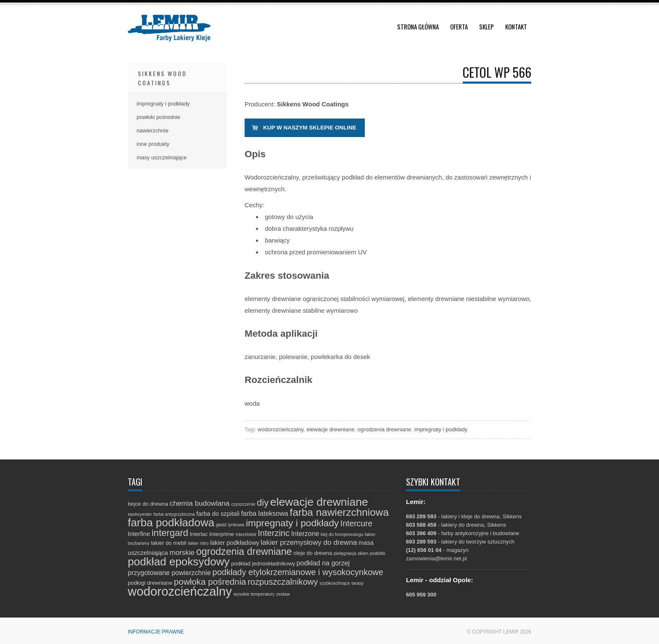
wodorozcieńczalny (281, 429)
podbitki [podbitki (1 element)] (378, 553)
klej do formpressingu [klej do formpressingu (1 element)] (342, 534)
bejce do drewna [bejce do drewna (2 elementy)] (148, 504)
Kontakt (516, 26)
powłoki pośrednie (158, 117)
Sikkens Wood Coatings (162, 78)
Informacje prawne (156, 632)
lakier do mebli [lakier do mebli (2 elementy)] (169, 543)
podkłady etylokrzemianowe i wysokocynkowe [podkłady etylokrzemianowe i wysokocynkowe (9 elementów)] (298, 572)
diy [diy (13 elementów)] (263, 503)
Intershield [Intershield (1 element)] (246, 534)
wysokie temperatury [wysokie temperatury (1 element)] (254, 594)
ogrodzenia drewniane (385, 429)
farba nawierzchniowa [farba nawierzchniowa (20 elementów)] (339, 512)
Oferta (459, 26)
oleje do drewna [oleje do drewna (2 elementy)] (313, 553)
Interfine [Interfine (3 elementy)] (139, 534)
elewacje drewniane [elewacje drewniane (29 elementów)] (319, 502)
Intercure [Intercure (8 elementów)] (356, 523)
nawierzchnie (153, 131)
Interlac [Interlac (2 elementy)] (199, 534)
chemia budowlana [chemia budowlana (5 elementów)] (200, 503)
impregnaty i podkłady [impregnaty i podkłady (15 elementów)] (292, 523)
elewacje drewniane (330, 429)
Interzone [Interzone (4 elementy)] (305, 533)
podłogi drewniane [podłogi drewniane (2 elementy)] (150, 583)
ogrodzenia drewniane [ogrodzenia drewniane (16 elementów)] (244, 552)
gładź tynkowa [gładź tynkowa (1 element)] (230, 525)
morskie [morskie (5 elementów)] (182, 553)
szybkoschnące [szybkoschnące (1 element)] (335, 583)
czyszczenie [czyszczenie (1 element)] (243, 504)
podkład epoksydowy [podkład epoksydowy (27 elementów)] (179, 562)
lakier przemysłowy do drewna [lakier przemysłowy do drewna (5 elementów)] (309, 542)
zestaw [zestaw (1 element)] (283, 594)
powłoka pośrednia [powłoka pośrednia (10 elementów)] (210, 582)
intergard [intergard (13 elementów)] (170, 533)
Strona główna (418, 26)
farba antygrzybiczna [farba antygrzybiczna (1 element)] (174, 514)
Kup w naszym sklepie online (310, 128)
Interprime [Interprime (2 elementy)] (222, 534)
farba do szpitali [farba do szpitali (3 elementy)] (218, 514)
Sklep (486, 26)
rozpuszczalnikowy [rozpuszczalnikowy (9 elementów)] (283, 582)
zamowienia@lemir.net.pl (436, 558)
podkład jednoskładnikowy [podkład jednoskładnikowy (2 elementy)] (263, 563)
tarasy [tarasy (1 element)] (357, 583)
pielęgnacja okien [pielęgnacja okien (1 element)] (351, 553)
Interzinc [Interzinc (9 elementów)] (274, 533)
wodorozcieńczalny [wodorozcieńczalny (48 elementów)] (180, 591)
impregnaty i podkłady (441, 429)
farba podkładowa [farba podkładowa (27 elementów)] (171, 523)
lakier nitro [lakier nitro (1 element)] (198, 543)
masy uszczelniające (162, 157)
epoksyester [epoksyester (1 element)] (140, 514)
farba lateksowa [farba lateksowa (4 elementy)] (265, 513)
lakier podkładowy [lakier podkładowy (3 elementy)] (235, 543)
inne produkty (153, 144)
